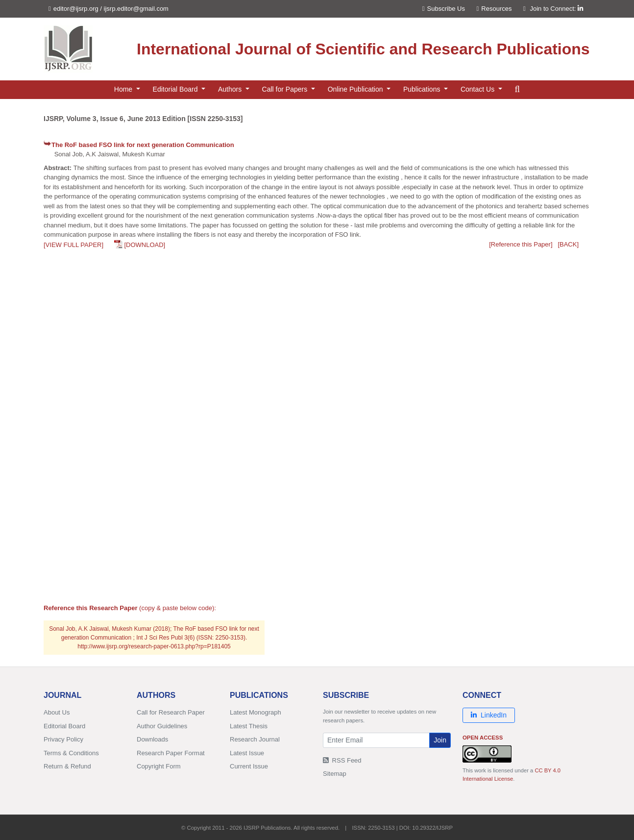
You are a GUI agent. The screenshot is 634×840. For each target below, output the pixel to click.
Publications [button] (423, 89)
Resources (494, 9)
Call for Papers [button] (286, 89)
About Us (57, 712)
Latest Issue (247, 753)
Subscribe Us (444, 9)
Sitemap (335, 774)
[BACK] (568, 244)
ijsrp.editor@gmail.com (136, 9)
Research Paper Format (171, 753)
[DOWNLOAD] (145, 245)
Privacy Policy (63, 739)
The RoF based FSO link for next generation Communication (143, 145)
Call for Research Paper (171, 712)
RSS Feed (342, 760)
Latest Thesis (249, 726)
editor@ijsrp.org (76, 9)
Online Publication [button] (356, 89)
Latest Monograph (256, 712)
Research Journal (255, 739)
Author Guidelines (162, 726)
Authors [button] (231, 89)
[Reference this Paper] (521, 244)
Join (440, 740)
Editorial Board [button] (176, 89)
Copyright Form (159, 766)
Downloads (152, 739)
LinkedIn (489, 715)
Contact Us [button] (478, 89)
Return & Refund (67, 766)
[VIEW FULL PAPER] (73, 245)
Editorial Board (64, 726)
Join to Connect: (556, 9)
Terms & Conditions (71, 753)
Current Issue (249, 766)
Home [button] (124, 89)
